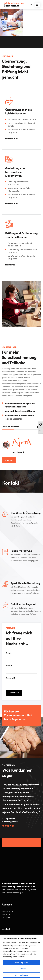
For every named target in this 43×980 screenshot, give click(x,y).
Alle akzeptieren (21, 962)
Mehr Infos (10, 139)
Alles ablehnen (22, 975)
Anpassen (21, 969)
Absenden (14, 693)
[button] (37, 5)
